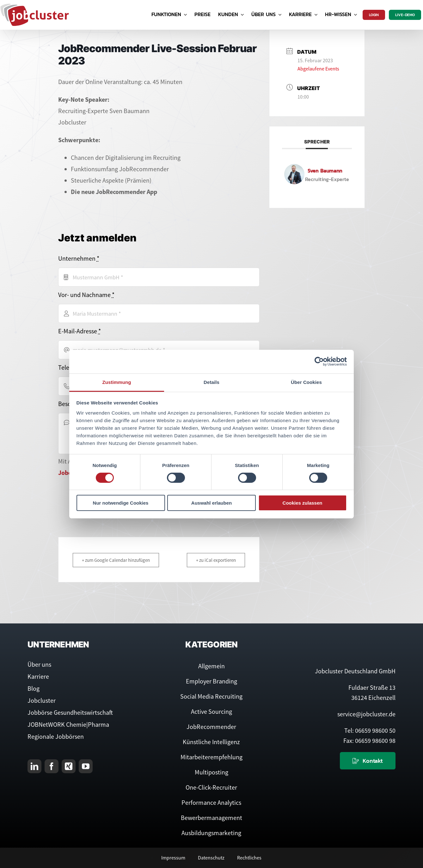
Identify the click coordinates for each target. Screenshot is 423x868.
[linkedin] (34, 766)
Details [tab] (212, 382)
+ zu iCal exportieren (216, 560)
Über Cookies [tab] (306, 382)
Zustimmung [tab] (117, 382)
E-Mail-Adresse (80, 331)
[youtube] (86, 766)
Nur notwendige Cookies (121, 503)
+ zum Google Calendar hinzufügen (116, 560)
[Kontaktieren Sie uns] (368, 761)
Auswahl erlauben (212, 503)
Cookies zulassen (303, 503)
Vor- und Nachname (86, 295)
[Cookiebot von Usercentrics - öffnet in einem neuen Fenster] (319, 361)
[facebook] (52, 766)
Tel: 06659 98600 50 (370, 730)
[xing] (69, 766)
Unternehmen (79, 258)
